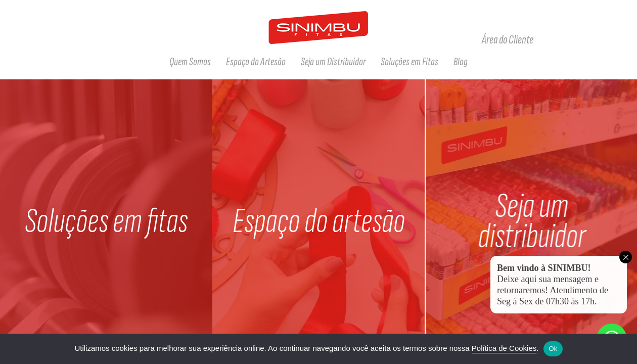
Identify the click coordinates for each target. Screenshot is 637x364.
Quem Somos (190, 62)
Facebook (557, 40)
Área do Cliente (508, 40)
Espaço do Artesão (256, 62)
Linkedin (621, 40)
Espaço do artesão (319, 221)
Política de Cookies (504, 348)
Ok (553, 349)
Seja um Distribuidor (333, 62)
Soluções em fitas (106, 221)
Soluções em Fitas (409, 62)
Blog (461, 62)
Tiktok (600, 40)
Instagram (578, 40)
